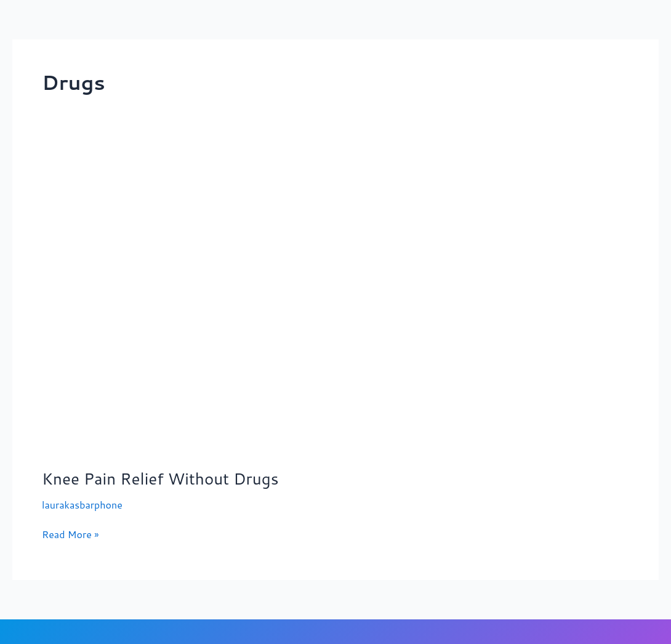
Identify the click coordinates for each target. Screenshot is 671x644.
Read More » (70, 534)
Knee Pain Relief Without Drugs (160, 478)
